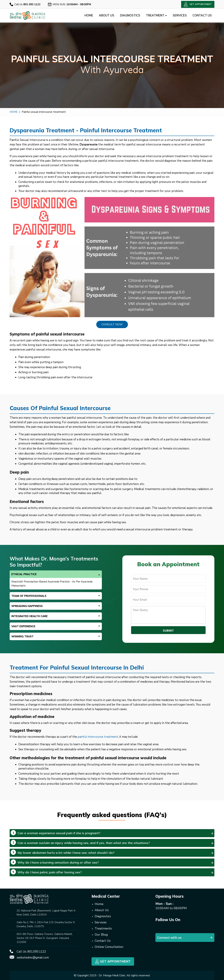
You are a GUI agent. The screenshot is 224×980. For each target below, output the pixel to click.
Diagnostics (130, 15)
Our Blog (101, 935)
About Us (107, 15)
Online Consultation (109, 947)
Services (180, 15)
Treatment (156, 15)
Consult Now (112, 324)
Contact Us (202, 15)
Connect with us (169, 938)
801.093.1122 (37, 952)
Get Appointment (113, 961)
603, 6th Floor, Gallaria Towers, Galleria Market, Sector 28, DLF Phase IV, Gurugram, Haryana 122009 (45, 938)
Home (89, 15)
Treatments (103, 928)
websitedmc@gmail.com (33, 958)
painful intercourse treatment (98, 737)
